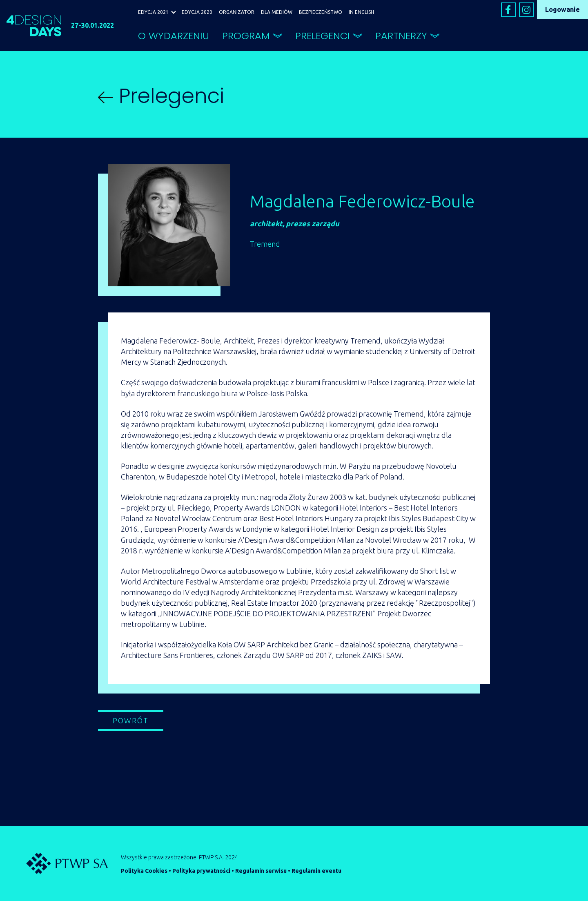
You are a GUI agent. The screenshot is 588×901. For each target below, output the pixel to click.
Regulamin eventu (316, 871)
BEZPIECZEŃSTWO (321, 12)
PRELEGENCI (323, 36)
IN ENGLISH (361, 12)
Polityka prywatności (201, 871)
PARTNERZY (401, 36)
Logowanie (562, 9)
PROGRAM (246, 36)
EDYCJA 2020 (197, 12)
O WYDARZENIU (174, 36)
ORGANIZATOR (237, 12)
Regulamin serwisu (261, 871)
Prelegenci (161, 96)
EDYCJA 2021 (153, 12)
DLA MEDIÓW (277, 12)
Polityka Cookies (144, 871)
